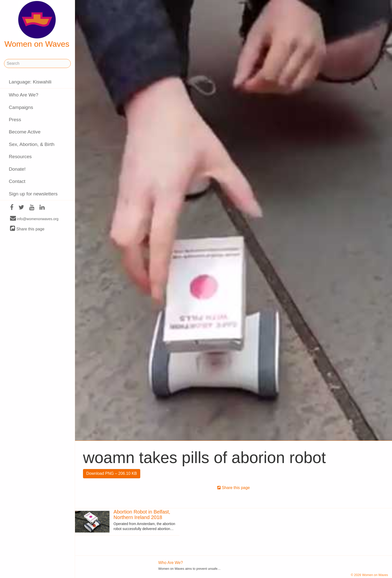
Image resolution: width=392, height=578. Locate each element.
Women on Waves (37, 25)
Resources (20, 157)
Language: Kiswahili (30, 82)
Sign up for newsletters (33, 194)
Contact (17, 181)
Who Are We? (23, 95)
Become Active (25, 132)
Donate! (17, 169)
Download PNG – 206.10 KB (112, 473)
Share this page (27, 229)
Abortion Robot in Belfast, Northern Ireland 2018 (142, 515)
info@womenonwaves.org (34, 219)
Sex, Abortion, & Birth (31, 144)
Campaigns (21, 107)
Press (15, 120)
